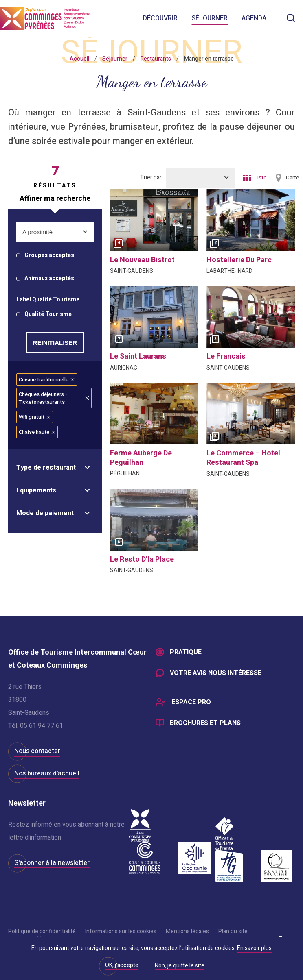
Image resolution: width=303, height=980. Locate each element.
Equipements (36, 490)
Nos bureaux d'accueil (47, 773)
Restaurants (156, 59)
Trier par (151, 177)
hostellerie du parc (239, 260)
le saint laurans (138, 356)
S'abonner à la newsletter (52, 863)
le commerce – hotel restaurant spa (243, 458)
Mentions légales (187, 931)
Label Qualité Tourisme (48, 300)
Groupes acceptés (49, 256)
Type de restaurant (46, 468)
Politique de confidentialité (42, 931)
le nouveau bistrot (142, 260)
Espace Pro (191, 703)
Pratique (186, 653)
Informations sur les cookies (121, 931)
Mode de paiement (45, 513)
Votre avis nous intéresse (216, 674)
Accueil (79, 59)
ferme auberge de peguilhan (141, 458)
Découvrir (160, 18)
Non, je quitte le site (180, 966)
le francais (226, 356)
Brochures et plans (205, 724)
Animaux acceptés (49, 279)
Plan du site (233, 931)
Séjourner (210, 18)
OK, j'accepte (122, 965)
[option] (154, 220)
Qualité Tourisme (48, 315)
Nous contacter (37, 751)
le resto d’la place (142, 559)
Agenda (254, 18)
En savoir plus (254, 948)
